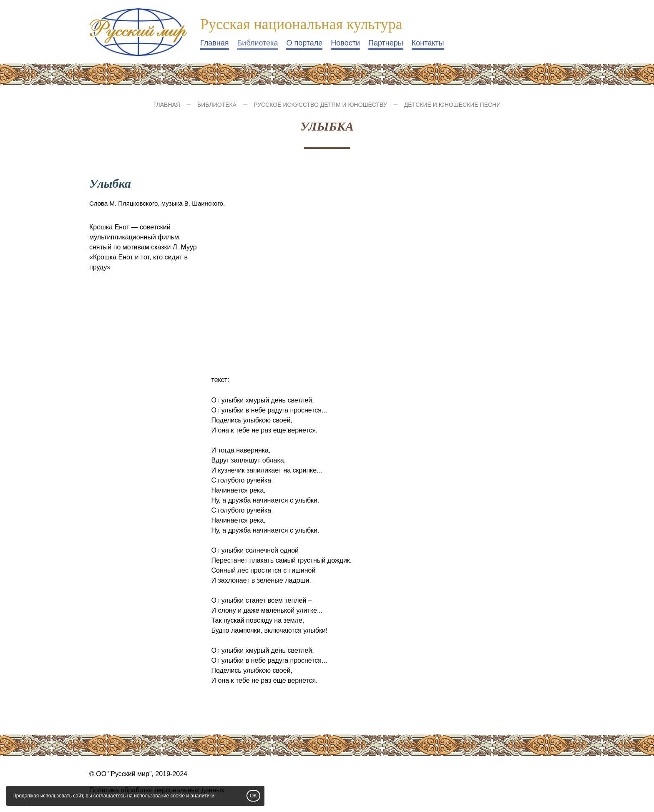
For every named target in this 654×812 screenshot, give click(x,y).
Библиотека (258, 43)
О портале (304, 43)
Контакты (428, 43)
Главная (215, 43)
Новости (345, 43)
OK (253, 796)
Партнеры (386, 43)
